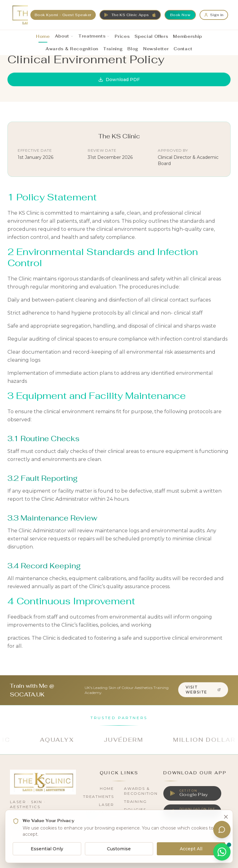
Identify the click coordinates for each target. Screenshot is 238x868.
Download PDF (119, 79)
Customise (119, 849)
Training (135, 801)
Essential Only (47, 849)
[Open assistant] (222, 830)
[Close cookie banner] (226, 817)
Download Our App (195, 773)
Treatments (99, 796)
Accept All (191, 849)
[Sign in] (214, 15)
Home (107, 788)
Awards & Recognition (141, 791)
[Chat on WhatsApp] (222, 852)
